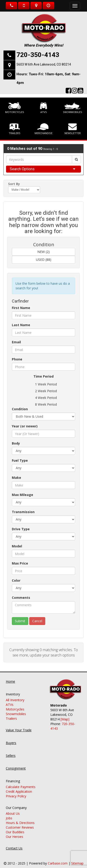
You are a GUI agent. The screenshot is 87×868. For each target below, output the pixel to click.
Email (16, 342)
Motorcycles (15, 108)
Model (17, 546)
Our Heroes (14, 832)
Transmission (23, 512)
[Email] (43, 350)
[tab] (43, 169)
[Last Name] (43, 332)
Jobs (9, 813)
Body (16, 443)
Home (10, 677)
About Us (13, 809)
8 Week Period (44, 404)
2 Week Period (44, 391)
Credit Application (19, 787)
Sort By (14, 184)
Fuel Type (20, 460)
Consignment (16, 764)
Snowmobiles (72, 108)
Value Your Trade (19, 725)
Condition (20, 409)
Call (11, 6)
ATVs (44, 108)
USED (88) (44, 260)
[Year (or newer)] (43, 434)
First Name (21, 308)
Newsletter (73, 129)
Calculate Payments (21, 782)
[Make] (43, 485)
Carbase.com (58, 859)
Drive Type (21, 529)
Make (16, 478)
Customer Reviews (20, 823)
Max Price (20, 563)
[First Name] (43, 315)
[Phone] (43, 367)
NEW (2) (43, 252)
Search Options (22, 169)
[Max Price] (43, 571)
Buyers (11, 738)
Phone (17, 359)
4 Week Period (44, 398)
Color (16, 580)
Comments (21, 598)
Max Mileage (23, 495)
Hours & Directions (20, 818)
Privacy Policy (16, 791)
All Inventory (15, 695)
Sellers (11, 751)
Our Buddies (15, 827)
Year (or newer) (25, 426)
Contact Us (14, 844)
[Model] (43, 554)
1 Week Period (44, 384)
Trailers (15, 129)
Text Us (24, 6)
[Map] (65, 715)
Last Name (21, 325)
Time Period (43, 376)
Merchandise (43, 129)
